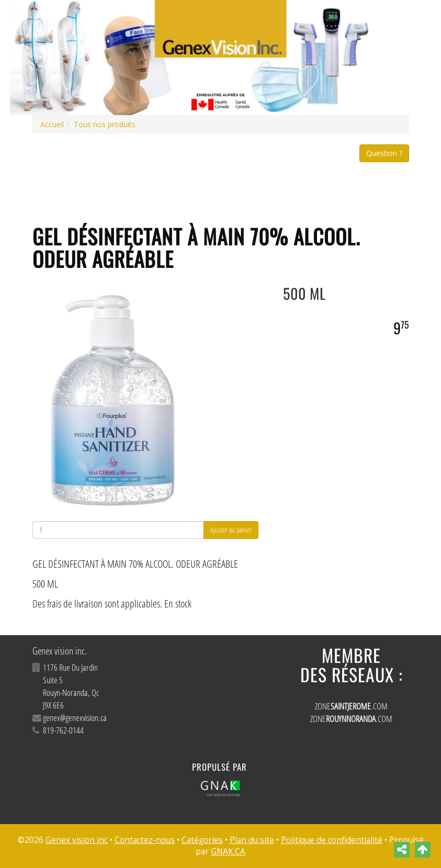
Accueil (52, 124)
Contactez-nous (145, 840)
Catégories (202, 840)
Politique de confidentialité (332, 840)
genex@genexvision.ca (75, 718)
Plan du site (252, 840)
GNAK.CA (228, 852)
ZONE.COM (351, 706)
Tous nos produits (105, 124)
